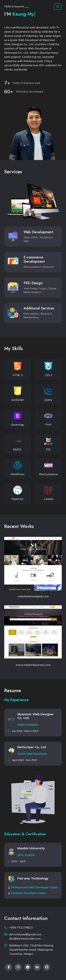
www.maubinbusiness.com (33, 665)
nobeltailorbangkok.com (33, 596)
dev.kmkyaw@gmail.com (25, 934)
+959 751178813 (21, 927)
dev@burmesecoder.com (25, 938)
